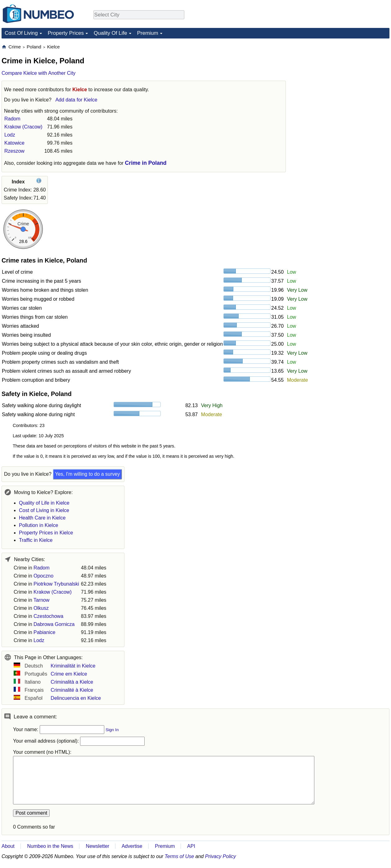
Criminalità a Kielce (72, 682)
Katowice (14, 143)
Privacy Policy (221, 856)
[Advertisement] (330, 137)
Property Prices (66, 33)
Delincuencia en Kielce (76, 698)
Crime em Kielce (69, 674)
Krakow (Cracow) (23, 127)
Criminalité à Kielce (72, 690)
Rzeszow (14, 151)
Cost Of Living (21, 33)
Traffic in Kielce (36, 540)
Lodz (10, 135)
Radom (12, 119)
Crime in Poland (146, 163)
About (8, 846)
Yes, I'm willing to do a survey (87, 474)
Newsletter (98, 846)
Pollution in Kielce (38, 525)
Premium (148, 33)
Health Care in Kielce (42, 518)
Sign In (112, 730)
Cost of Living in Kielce (44, 510)
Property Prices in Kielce (46, 533)
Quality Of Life (110, 33)
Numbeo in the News (50, 846)
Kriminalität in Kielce (73, 666)
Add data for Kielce (76, 100)
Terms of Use (180, 856)
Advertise (132, 846)
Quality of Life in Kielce (44, 503)
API (191, 846)
